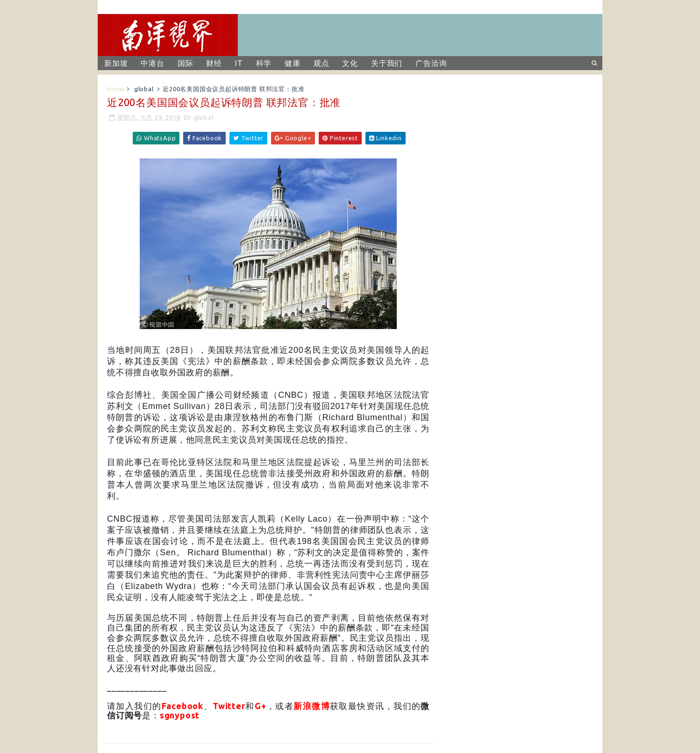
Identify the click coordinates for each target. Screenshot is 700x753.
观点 (321, 63)
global (144, 89)
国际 (186, 63)
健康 (293, 63)
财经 (214, 63)
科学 (264, 63)
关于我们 (387, 63)
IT (239, 63)
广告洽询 (431, 63)
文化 (350, 63)
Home (116, 89)
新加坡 (116, 63)
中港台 (152, 63)
